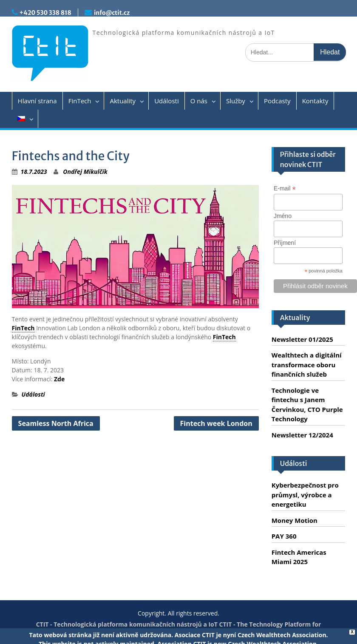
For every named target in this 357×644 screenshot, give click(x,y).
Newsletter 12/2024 (302, 435)
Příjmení (285, 243)
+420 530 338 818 (45, 13)
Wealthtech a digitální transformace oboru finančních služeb (307, 365)
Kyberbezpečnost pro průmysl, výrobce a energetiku (305, 495)
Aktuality (123, 101)
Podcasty (277, 101)
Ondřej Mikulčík (85, 172)
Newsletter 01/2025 (302, 339)
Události (167, 101)
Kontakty (315, 101)
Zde (59, 379)
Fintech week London (216, 423)
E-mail (285, 189)
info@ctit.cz (112, 13)
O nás (199, 101)
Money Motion (295, 520)
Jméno (283, 216)
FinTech (80, 101)
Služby (236, 101)
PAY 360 (284, 536)
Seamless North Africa (56, 423)
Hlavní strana (37, 101)
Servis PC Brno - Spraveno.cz (242, 633)
